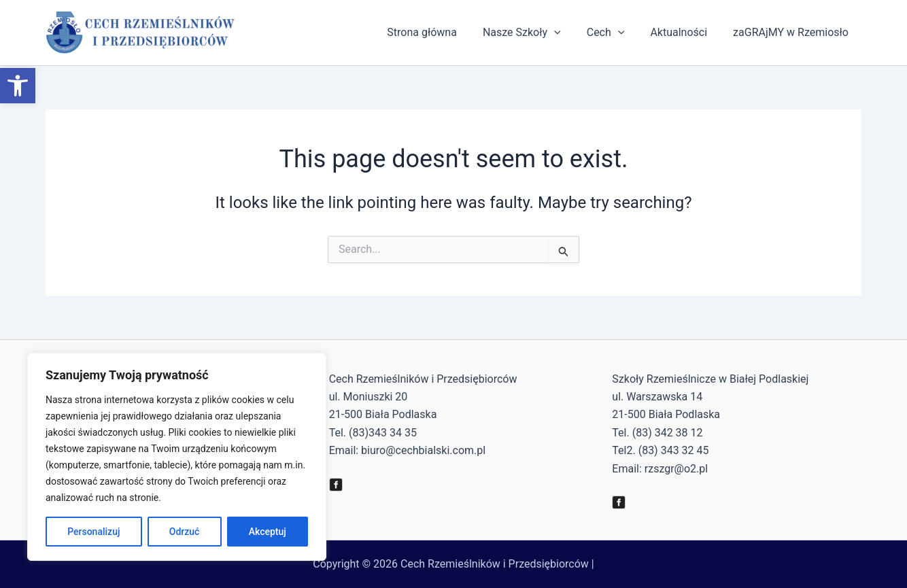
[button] (18, 86)
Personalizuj (93, 532)
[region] (177, 457)
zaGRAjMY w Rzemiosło (793, 32)
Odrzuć (185, 532)
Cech (616, 33)
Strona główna (440, 32)
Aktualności (685, 32)
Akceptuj (268, 532)
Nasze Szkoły (536, 33)
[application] (568, 33)
